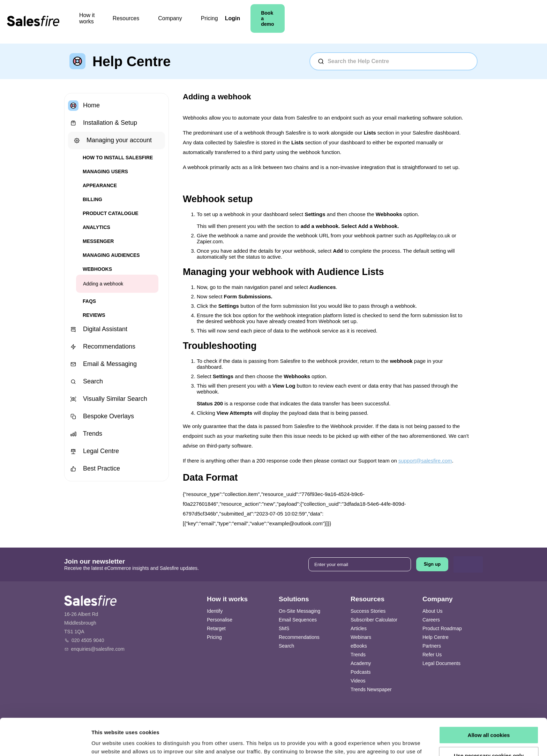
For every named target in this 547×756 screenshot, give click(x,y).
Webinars (361, 637)
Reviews (94, 315)
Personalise (220, 620)
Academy (361, 663)
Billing (92, 199)
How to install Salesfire (118, 158)
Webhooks (97, 269)
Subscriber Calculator (374, 620)
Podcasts (361, 672)
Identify (215, 611)
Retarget (216, 628)
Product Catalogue (111, 213)
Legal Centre (93, 451)
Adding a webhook (103, 284)
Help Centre (436, 637)
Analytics (96, 227)
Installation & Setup (103, 123)
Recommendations (102, 347)
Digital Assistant (98, 329)
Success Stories (368, 611)
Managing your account (112, 140)
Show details (108, 742)
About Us (433, 611)
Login (413, 22)
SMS (284, 628)
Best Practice (94, 469)
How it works (156, 22)
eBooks (359, 646)
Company (248, 22)
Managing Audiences (111, 255)
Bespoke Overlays (101, 417)
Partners (432, 646)
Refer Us (432, 655)
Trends (85, 434)
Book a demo (457, 22)
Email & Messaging (102, 364)
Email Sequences (298, 620)
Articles (359, 628)
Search (85, 382)
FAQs (89, 301)
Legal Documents (441, 663)
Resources (204, 22)
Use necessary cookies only (489, 719)
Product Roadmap (442, 628)
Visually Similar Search (108, 399)
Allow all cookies (489, 698)
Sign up (432, 564)
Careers (431, 620)
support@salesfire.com (425, 461)
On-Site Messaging (299, 611)
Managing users (105, 171)
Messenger (98, 241)
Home (84, 106)
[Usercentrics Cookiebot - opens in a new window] (45, 742)
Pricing (284, 22)
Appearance (100, 185)
